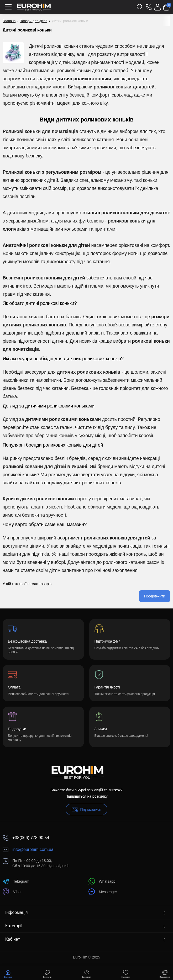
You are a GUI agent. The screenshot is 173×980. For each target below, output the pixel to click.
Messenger (103, 892)
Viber (12, 892)
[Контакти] (149, 7)
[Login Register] (158, 7)
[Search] (140, 7)
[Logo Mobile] (34, 7)
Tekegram (16, 881)
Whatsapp (102, 881)
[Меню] (8, 7)
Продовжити (155, 596)
